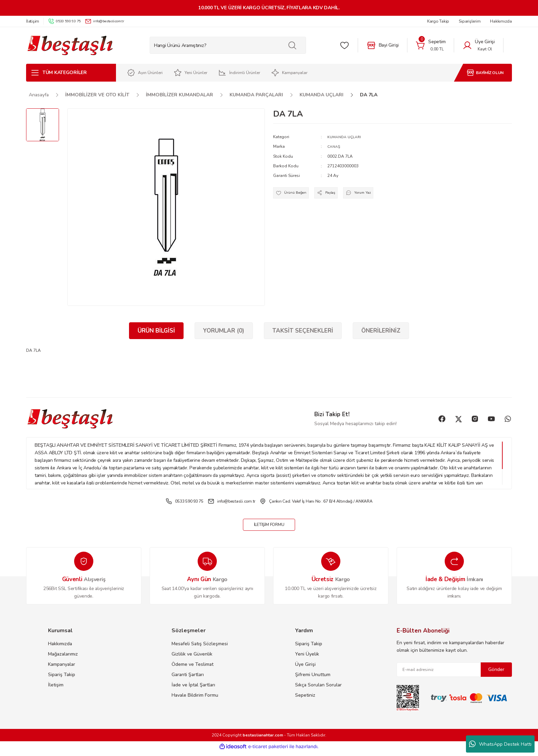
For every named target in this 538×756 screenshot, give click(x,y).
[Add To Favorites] (294, 195)
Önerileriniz (381, 331)
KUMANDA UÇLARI (346, 137)
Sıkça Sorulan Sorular (318, 689)
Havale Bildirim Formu (195, 700)
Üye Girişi (305, 669)
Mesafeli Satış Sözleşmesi (200, 648)
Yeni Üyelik (307, 658)
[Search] (228, 45)
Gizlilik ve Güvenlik (192, 658)
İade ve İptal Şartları (193, 689)
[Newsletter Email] (454, 674)
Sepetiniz (305, 700)
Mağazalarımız (63, 658)
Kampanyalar (62, 669)
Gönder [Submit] (496, 674)
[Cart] (431, 45)
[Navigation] (71, 73)
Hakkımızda (60, 648)
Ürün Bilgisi (156, 331)
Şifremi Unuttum (313, 679)
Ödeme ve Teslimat (192, 669)
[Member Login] (479, 45)
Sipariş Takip (62, 679)
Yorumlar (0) (224, 331)
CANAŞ (335, 146)
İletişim (56, 689)
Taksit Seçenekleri (303, 331)
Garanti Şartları (188, 679)
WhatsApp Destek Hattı (500, 744)
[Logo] (70, 45)
